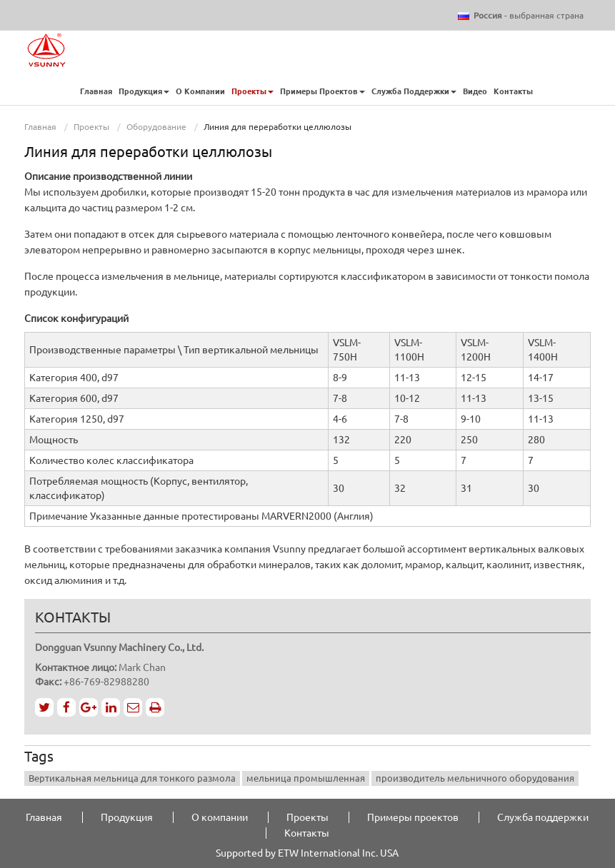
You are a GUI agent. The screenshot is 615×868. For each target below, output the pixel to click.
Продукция (127, 817)
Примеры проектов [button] (322, 91)
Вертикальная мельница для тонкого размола (132, 778)
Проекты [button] (252, 91)
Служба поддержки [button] (414, 91)
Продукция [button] (144, 91)
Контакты (514, 91)
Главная (96, 91)
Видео (475, 91)
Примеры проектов (413, 817)
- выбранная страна (529, 16)
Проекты (91, 127)
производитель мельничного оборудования (475, 778)
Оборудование (156, 127)
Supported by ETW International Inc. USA (307, 853)
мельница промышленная (306, 778)
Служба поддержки (543, 817)
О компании (200, 91)
